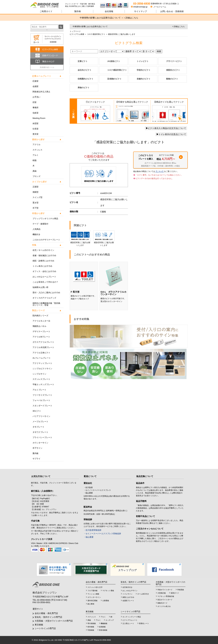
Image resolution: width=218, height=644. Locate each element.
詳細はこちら (132, 18)
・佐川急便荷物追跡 (92, 530)
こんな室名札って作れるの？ (45, 282)
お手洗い (36, 97)
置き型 (36, 203)
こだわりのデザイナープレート (46, 240)
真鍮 (35, 171)
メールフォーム (158, 7)
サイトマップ (140, 11)
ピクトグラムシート (130, 620)
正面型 (36, 187)
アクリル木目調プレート (43, 347)
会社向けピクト (85, 70)
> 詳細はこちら (178, 26)
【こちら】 (160, 171)
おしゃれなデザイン (130, 591)
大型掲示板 (162, 593)
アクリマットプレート (42, 363)
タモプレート (38, 427)
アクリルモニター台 (41, 321)
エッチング (110, 620)
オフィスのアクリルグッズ (44, 298)
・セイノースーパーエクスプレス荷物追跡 (102, 534)
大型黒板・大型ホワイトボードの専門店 (54, 621)
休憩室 (36, 123)
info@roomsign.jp (139, 7)
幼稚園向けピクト (86, 79)
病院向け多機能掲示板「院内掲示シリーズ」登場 (46, 304)
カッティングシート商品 (132, 617)
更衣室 (36, 134)
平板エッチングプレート (43, 384)
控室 (35, 102)
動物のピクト (172, 79)
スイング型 (37, 197)
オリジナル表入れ (164, 606)
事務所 (36, 108)
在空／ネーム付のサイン (43, 250)
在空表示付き (127, 587)
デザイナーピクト (174, 61)
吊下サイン (37, 448)
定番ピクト (83, 61)
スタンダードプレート (42, 406)
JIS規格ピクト (114, 61)
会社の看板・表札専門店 (46, 613)
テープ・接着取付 (40, 224)
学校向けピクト (144, 70)
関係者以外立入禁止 (41, 92)
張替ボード (175, 593)
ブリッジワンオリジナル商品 (45, 219)
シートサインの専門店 (45, 628)
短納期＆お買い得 (40, 287)
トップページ (75, 31)
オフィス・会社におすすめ (44, 271)
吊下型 (36, 208)
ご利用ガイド (46, 11)
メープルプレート (40, 422)
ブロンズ (36, 176)
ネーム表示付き (143, 594)
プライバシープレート (42, 437)
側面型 (36, 192)
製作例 (78, 11)
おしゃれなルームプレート (44, 277)
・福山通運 (88, 537)
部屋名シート (144, 623)
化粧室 (36, 113)
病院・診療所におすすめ (43, 261)
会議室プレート (128, 601)
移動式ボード (162, 603)
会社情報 (109, 11)
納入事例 (91, 604)
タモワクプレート (40, 432)
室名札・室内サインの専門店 (48, 617)
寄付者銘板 (92, 623)
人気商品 (36, 229)
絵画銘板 (102, 627)
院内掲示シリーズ (40, 316)
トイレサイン (127, 594)
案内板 (36, 453)
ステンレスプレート (41, 379)
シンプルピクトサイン (42, 369)
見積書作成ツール (47, 67)
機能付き (36, 234)
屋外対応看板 (92, 601)
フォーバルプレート (41, 400)
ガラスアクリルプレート (43, 342)
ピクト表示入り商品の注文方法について (166, 128)
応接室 (36, 81)
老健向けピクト (144, 79)
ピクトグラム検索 (77, 34)
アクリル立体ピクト (41, 353)
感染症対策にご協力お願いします (80, 238)
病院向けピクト (173, 70)
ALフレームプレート (42, 358)
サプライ (36, 459)
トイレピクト (143, 61)
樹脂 (35, 160)
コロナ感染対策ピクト (96, 34)
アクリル (36, 144)
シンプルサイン (39, 374)
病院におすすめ (128, 597)
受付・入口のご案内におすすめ (46, 293)
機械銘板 (104, 623)
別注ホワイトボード (165, 600)
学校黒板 (181, 590)
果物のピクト (84, 88)
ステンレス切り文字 (95, 587)
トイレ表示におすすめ (42, 266)
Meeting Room (39, 118)
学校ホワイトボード (165, 590)
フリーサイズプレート (42, 395)
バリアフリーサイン (41, 416)
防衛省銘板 (103, 630)
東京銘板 (39, 625)
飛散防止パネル (39, 326)
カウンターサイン (40, 443)
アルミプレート (39, 390)
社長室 (36, 129)
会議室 (36, 86)
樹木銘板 (91, 627)
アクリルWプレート (41, 337)
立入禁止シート (128, 623)
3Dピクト (37, 411)
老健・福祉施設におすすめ (44, 255)
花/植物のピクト (114, 79)
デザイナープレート (41, 331)
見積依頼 (172, 11)
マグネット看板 (108, 591)
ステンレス (37, 150)
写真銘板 (91, 630)
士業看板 (106, 601)
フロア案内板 (92, 591)
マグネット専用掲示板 (166, 596)
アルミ (36, 155)
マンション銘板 (93, 594)
